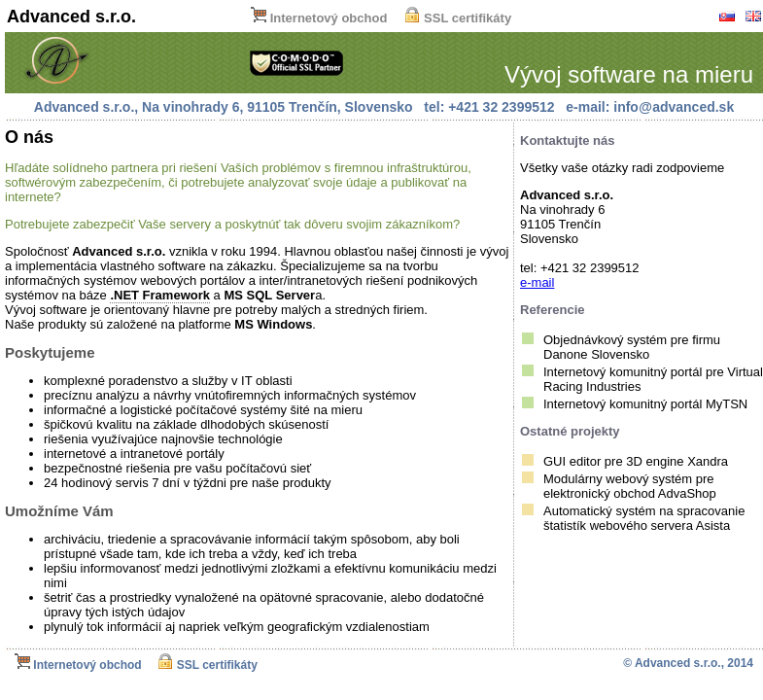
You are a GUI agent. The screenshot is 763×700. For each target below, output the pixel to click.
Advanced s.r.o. (71, 17)
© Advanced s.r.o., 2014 (688, 663)
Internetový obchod (319, 18)
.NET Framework (160, 295)
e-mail (537, 282)
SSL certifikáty (458, 18)
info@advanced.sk (674, 107)
